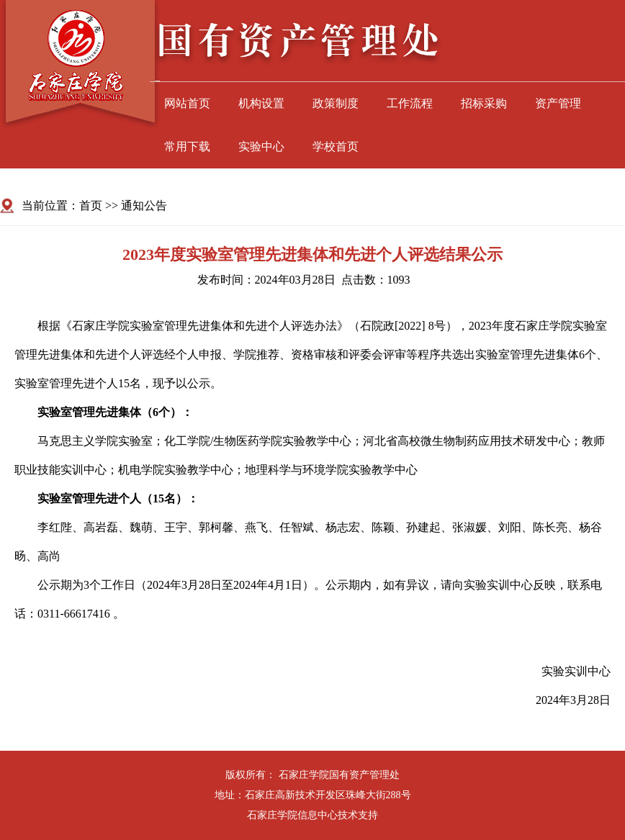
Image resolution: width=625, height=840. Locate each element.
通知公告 (144, 206)
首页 (91, 206)
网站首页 (187, 103)
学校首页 (336, 146)
